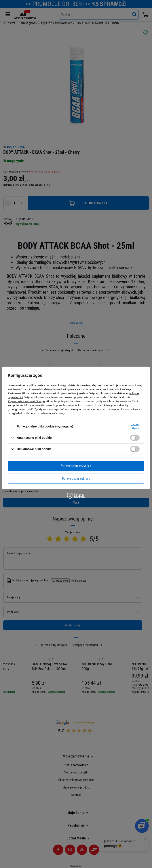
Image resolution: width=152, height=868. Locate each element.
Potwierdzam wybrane (76, 479)
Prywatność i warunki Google (26, 401)
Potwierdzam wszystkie (76, 466)
